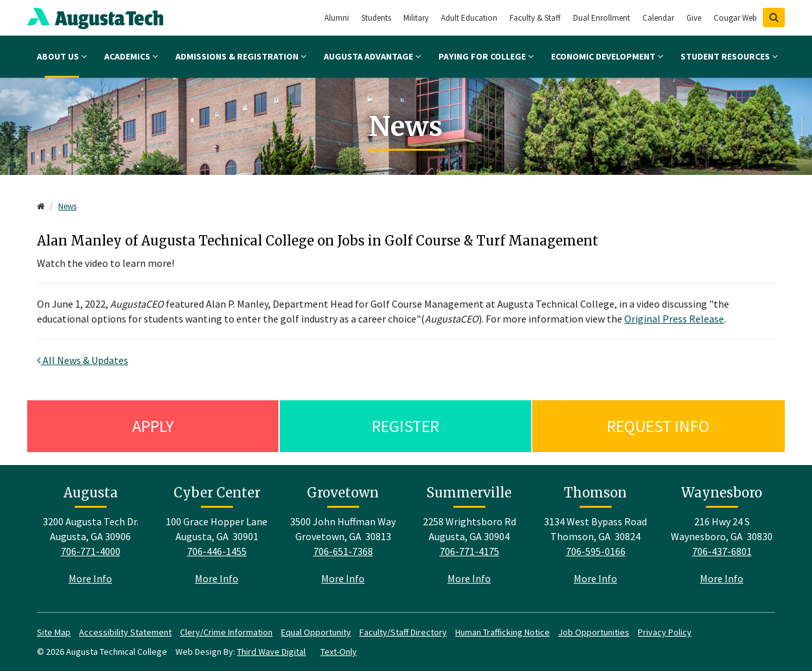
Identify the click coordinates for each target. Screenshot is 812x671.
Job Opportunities (594, 632)
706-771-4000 (91, 551)
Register (405, 426)
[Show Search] (774, 17)
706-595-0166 (596, 551)
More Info (90, 578)
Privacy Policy (665, 632)
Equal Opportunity (316, 632)
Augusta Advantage (372, 56)
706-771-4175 (469, 551)
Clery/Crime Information (226, 632)
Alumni (337, 18)
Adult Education (469, 18)
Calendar (658, 18)
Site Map (54, 632)
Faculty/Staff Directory (403, 632)
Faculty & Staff (535, 18)
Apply (153, 426)
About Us (62, 56)
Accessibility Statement (125, 632)
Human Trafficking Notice (502, 632)
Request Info (658, 426)
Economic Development (607, 56)
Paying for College (486, 56)
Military (416, 18)
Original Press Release (674, 319)
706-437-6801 (722, 551)
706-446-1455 (217, 551)
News (67, 206)
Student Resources (729, 56)
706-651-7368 (343, 551)
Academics (131, 56)
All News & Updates (83, 360)
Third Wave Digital (271, 652)
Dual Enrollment (602, 18)
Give (694, 18)
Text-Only (339, 652)
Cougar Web (735, 18)
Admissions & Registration (241, 56)
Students (376, 18)
